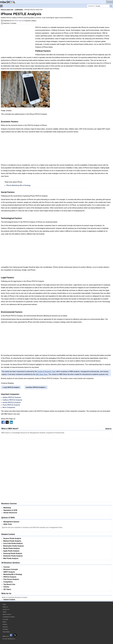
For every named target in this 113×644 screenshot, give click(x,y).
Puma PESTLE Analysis (11, 405)
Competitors (8, 582)
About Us (108, 429)
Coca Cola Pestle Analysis (13, 543)
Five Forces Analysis (11, 579)
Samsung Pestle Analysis (13, 553)
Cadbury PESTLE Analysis (12, 400)
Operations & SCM (10, 510)
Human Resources (10, 513)
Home (4, 604)
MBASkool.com (11, 639)
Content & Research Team (47, 371)
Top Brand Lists (9, 584)
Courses (110, 2)
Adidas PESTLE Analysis (12, 397)
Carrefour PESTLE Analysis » (36, 387)
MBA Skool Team (17, 21)
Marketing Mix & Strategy (13, 574)
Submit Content (9, 600)
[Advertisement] (17, 40)
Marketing (7, 508)
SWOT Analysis (9, 572)
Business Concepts (11, 569)
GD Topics (7, 589)
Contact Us (6, 609)
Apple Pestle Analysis (11, 551)
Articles (6, 587)
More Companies (9, 407)
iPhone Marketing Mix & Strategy (18, 185)
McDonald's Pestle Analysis (13, 546)
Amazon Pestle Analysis (12, 538)
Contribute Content (9, 617)
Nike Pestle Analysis (11, 558)
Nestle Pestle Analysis (11, 548)
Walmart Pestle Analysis (12, 541)
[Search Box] (98, 6)
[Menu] (3, 6)
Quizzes (5, 624)
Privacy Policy (7, 614)
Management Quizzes (11, 522)
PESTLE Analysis (10, 577)
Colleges (5, 619)
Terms (4, 612)
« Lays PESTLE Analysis (11, 387)
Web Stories (6, 632)
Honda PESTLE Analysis (12, 402)
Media (4, 622)
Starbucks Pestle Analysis (13, 556)
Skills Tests (8, 524)
